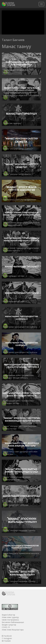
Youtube (6, 641)
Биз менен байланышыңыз (13, 622)
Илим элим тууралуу (10, 617)
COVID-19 (6, 627)
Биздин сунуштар (9, 625)
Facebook (7, 636)
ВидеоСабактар (8, 615)
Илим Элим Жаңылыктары (13, 630)
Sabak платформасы (10, 620)
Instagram (7, 638)
